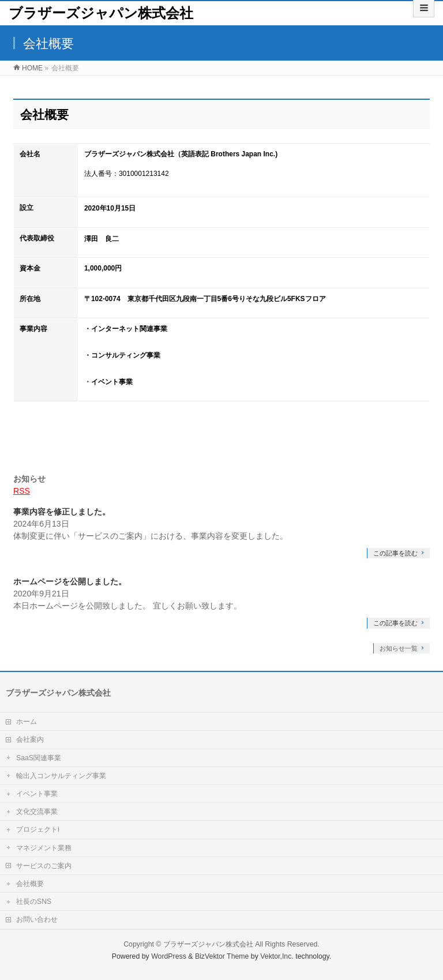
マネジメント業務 (44, 848)
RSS (22, 491)
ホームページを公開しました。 (70, 581)
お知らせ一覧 (399, 648)
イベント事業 (37, 794)
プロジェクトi (38, 829)
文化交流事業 (37, 812)
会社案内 (30, 739)
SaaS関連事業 (39, 758)
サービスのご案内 (44, 866)
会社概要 (30, 884)
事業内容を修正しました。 (62, 512)
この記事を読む (395, 553)
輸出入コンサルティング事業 (61, 776)
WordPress (169, 956)
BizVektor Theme (222, 956)
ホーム (27, 722)
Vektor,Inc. (277, 956)
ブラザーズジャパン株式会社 (101, 13)
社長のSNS (34, 902)
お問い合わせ (37, 919)
